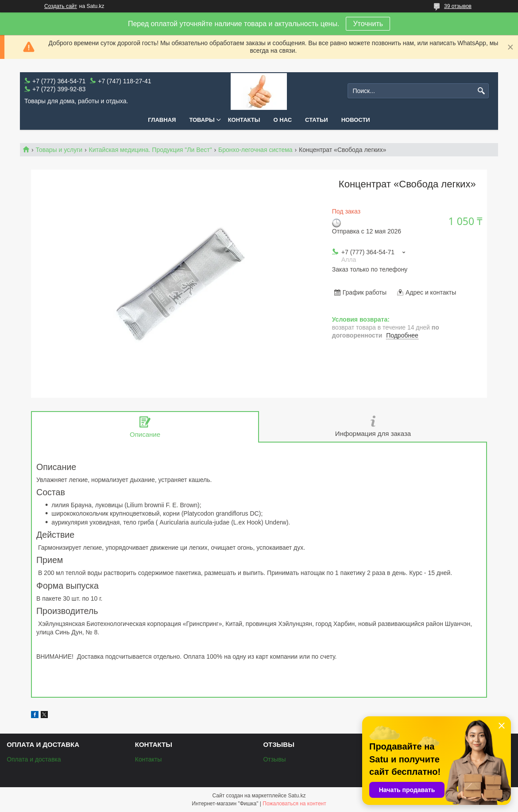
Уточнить (368, 24)
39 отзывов (458, 6)
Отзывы (274, 759)
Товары (202, 120)
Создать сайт (61, 6)
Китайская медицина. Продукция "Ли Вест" (151, 150)
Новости (356, 120)
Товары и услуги (59, 150)
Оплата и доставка (34, 759)
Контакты (244, 120)
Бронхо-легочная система (255, 150)
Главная (162, 120)
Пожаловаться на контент (294, 804)
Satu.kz (297, 796)
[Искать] (481, 91)
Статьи (317, 120)
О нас (283, 120)
